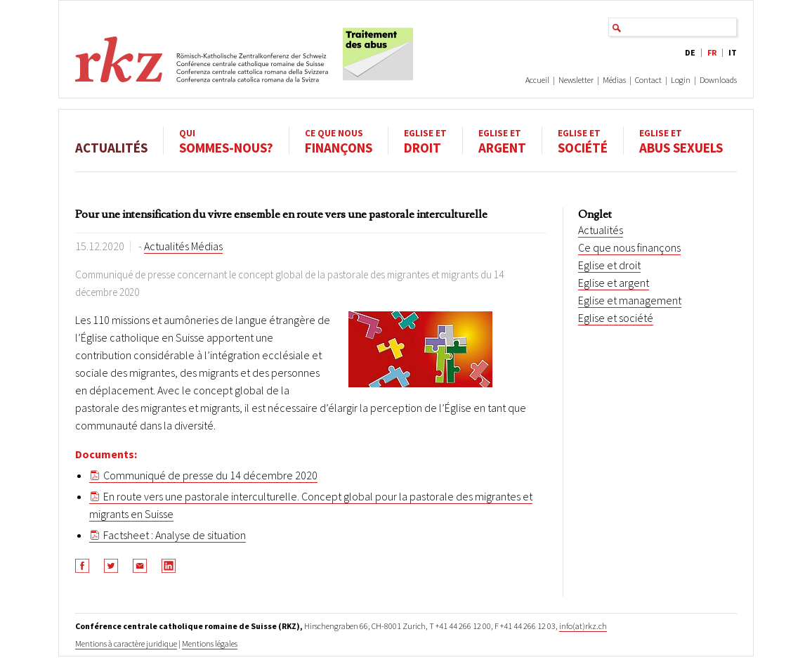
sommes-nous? (226, 141)
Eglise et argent (614, 283)
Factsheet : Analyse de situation (175, 535)
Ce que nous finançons (629, 247)
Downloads (718, 80)
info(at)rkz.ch (583, 626)
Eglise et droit (609, 265)
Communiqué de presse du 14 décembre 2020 (210, 475)
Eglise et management (630, 300)
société (583, 141)
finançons (339, 141)
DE (690, 52)
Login (681, 80)
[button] (83, 565)
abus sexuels (681, 141)
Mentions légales (210, 643)
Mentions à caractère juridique (126, 643)
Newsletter (576, 80)
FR (712, 52)
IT (733, 52)
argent (502, 141)
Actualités (111, 141)
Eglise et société (616, 318)
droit (425, 141)
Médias (614, 80)
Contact (648, 80)
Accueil (537, 80)
